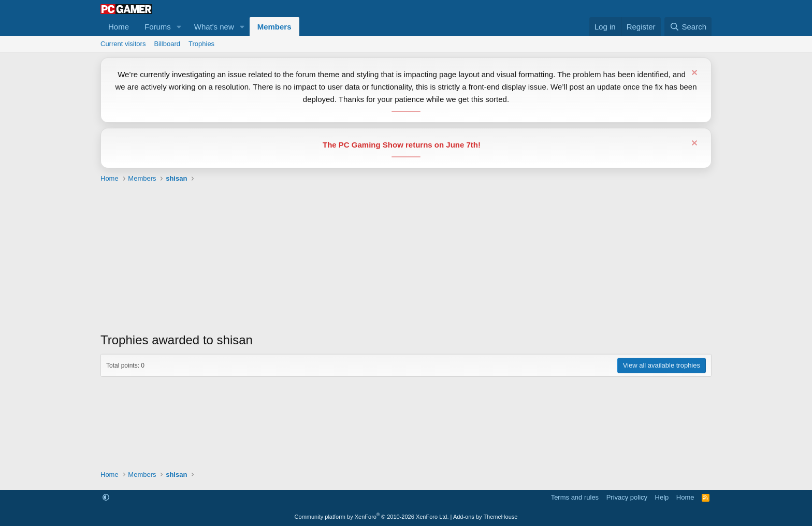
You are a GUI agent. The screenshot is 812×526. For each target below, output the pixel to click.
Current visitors (123, 44)
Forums (158, 27)
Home (119, 27)
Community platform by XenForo (372, 517)
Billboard (167, 44)
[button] (179, 27)
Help (662, 497)
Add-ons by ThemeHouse (485, 517)
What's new (214, 27)
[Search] (688, 27)
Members (274, 27)
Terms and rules (575, 497)
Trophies (201, 44)
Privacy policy (627, 497)
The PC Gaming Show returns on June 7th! (402, 145)
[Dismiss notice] (693, 74)
